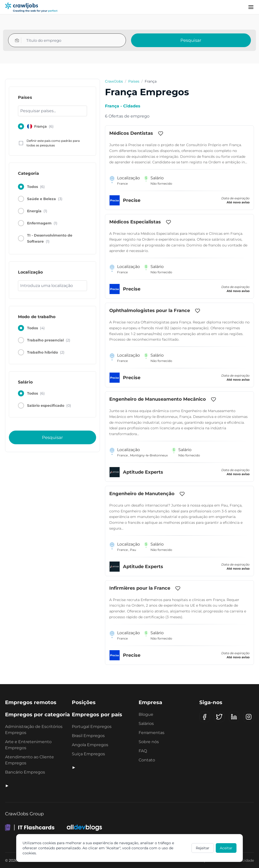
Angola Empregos (90, 745)
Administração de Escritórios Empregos (34, 730)
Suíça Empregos (88, 754)
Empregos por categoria (37, 715)
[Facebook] (205, 717)
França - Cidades (123, 106)
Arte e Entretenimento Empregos (28, 745)
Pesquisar (191, 40)
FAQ (143, 751)
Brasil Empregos (88, 736)
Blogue (146, 714)
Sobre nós (149, 742)
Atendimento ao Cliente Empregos (29, 760)
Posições (84, 702)
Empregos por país (97, 715)
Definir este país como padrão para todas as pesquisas (49, 143)
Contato (147, 760)
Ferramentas (152, 733)
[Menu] (251, 7)
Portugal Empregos (92, 727)
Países (134, 81)
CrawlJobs (114, 81)
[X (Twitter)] (219, 717)
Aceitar (226, 848)
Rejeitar (203, 848)
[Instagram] (249, 717)
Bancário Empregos (25, 772)
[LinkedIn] (234, 717)
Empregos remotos (31, 702)
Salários (146, 724)
